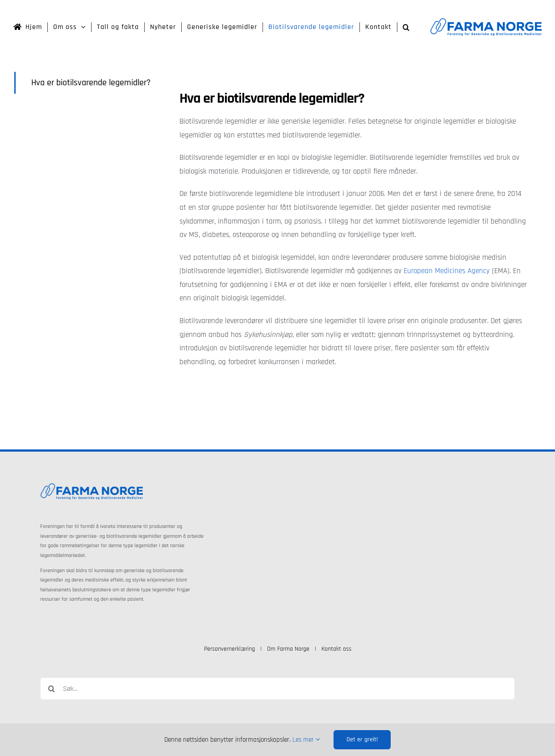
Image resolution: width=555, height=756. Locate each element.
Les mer (306, 740)
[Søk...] (277, 689)
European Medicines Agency (447, 271)
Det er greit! (362, 739)
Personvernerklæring (230, 649)
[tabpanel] (354, 231)
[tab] (90, 83)
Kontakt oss (336, 649)
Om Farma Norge (288, 649)
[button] (406, 27)
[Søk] (51, 689)
